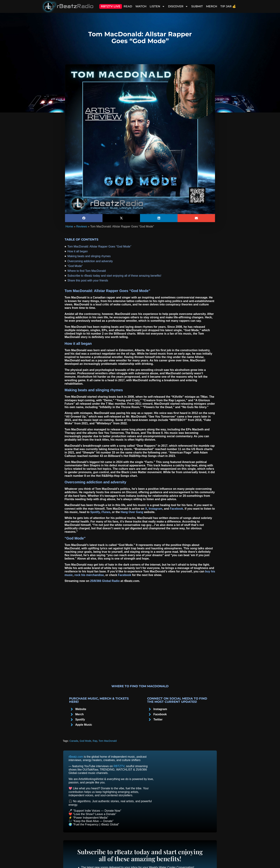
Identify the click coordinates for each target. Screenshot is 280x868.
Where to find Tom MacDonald (87, 271)
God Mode (85, 741)
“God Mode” (75, 266)
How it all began (78, 251)
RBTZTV (119, 766)
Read (128, 6)
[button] (84, 218)
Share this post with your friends (88, 280)
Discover (178, 6)
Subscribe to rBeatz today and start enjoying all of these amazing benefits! (114, 276)
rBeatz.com (76, 757)
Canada (74, 741)
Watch (141, 6)
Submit (197, 6)
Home (69, 226)
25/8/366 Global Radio (105, 581)
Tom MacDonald (108, 741)
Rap (95, 741)
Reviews (82, 226)
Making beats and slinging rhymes (89, 256)
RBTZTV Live (111, 6)
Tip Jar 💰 (228, 6)
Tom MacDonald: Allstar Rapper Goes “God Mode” (99, 247)
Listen (157, 6)
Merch (212, 6)
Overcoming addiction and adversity (90, 261)
